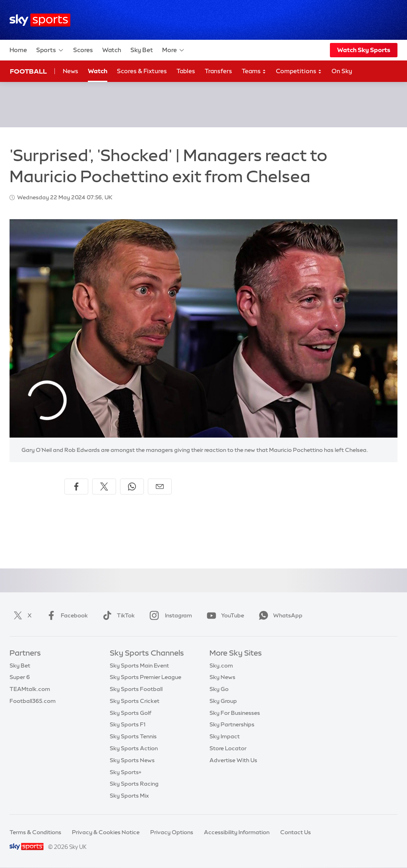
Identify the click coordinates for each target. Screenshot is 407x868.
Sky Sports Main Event (139, 666)
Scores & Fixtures (142, 71)
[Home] (40, 20)
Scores (83, 50)
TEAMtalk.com (30, 689)
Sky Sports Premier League (145, 677)
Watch (112, 50)
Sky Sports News (132, 760)
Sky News (222, 677)
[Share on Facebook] (76, 487)
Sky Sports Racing (134, 784)
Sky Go (219, 689)
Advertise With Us (233, 760)
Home (18, 50)
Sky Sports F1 (128, 724)
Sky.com (221, 666)
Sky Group (223, 701)
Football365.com (33, 701)
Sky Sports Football (136, 689)
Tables (186, 71)
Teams (254, 71)
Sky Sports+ (126, 772)
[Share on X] (104, 487)
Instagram (169, 615)
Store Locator (228, 748)
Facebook (66, 615)
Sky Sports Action (134, 748)
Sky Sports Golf (131, 713)
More (173, 50)
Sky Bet (142, 50)
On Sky (342, 71)
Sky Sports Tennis (133, 736)
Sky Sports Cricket (135, 701)
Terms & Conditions (35, 832)
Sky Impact (225, 736)
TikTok (117, 615)
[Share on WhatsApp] (132, 487)
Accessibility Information (237, 832)
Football (28, 71)
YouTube (224, 615)
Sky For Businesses (235, 713)
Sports (50, 50)
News (71, 71)
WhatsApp (279, 615)
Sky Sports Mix (129, 796)
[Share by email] (160, 487)
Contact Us (296, 832)
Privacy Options (172, 832)
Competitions (299, 71)
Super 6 (20, 677)
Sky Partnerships (232, 724)
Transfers (218, 71)
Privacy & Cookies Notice (106, 832)
